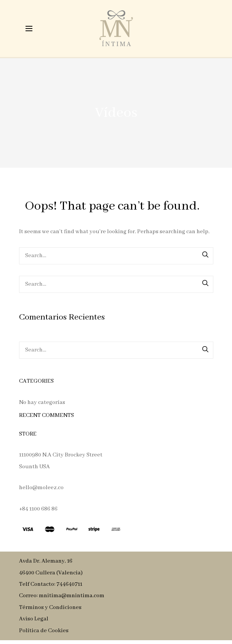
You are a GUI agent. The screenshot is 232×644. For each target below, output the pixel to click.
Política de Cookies (44, 631)
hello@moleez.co (41, 488)
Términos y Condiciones (50, 607)
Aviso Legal (34, 619)
